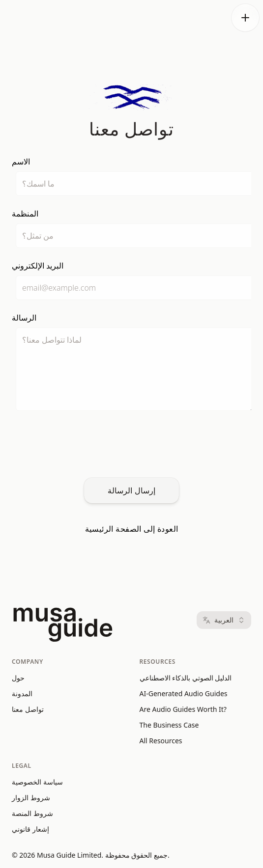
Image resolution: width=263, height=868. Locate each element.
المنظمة (25, 214)
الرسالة (24, 318)
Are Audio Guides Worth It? (183, 709)
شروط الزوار (31, 798)
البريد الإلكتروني (38, 266)
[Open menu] (245, 18)
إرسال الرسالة (131, 490)
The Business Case (169, 725)
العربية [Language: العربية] (224, 620)
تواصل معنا (28, 709)
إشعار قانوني (30, 829)
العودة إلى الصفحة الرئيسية (132, 529)
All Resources (161, 741)
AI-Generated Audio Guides (184, 693)
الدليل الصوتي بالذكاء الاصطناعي (186, 678)
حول (18, 678)
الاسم (21, 162)
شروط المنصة (32, 813)
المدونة (22, 693)
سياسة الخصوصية (37, 782)
